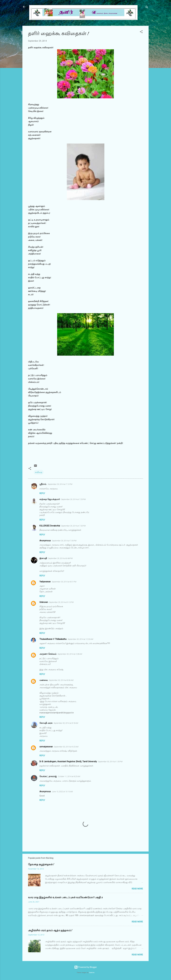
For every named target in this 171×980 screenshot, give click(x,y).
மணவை (44, 680)
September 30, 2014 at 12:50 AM (80, 639)
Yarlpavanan (45, 582)
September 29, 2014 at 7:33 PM (73, 526)
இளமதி (43, 558)
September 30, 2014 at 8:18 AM (66, 723)
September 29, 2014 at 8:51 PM (64, 582)
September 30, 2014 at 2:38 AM (70, 654)
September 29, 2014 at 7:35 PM (64, 541)
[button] (141, 32)
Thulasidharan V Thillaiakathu (53, 639)
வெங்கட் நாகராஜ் (48, 776)
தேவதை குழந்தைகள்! (41, 864)
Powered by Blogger (86, 967)
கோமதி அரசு (46, 723)
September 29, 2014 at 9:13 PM (61, 602)
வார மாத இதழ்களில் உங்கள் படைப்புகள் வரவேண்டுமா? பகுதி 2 (65, 897)
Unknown (44, 602)
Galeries (92, 973)
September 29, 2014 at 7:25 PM (73, 499)
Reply (42, 493)
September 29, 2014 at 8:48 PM (60, 558)
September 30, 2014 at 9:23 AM (66, 747)
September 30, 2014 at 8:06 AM (61, 680)
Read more (137, 889)
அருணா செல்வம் (48, 654)
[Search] (147, 8)
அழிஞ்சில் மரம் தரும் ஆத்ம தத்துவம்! (50, 930)
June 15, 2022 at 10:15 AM (62, 792)
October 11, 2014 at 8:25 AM (69, 776)
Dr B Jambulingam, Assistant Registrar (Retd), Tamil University (68, 761)
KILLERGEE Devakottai (50, 526)
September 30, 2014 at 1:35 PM (110, 762)
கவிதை (39, 472)
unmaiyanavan (46, 747)
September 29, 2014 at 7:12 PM (60, 484)
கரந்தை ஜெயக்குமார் (50, 499)
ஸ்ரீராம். (43, 484)
